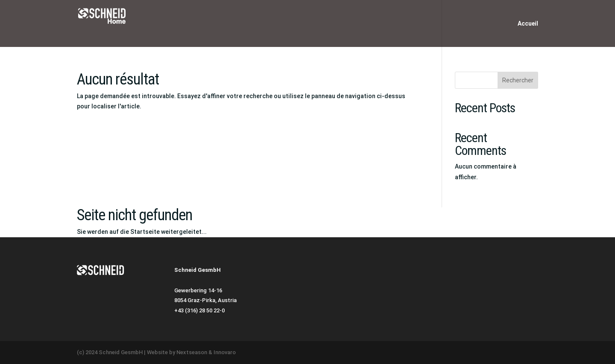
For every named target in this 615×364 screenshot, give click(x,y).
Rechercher (518, 80)
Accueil (528, 24)
